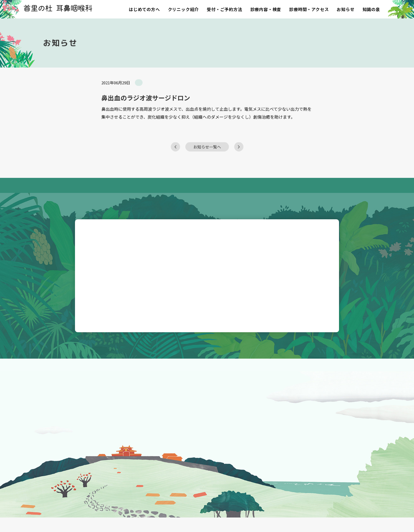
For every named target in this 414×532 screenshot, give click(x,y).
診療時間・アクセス (309, 9)
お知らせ (345, 9)
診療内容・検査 (266, 9)
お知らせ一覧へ (207, 156)
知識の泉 (371, 9)
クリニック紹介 (184, 9)
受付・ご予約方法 (224, 9)
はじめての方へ (144, 9)
